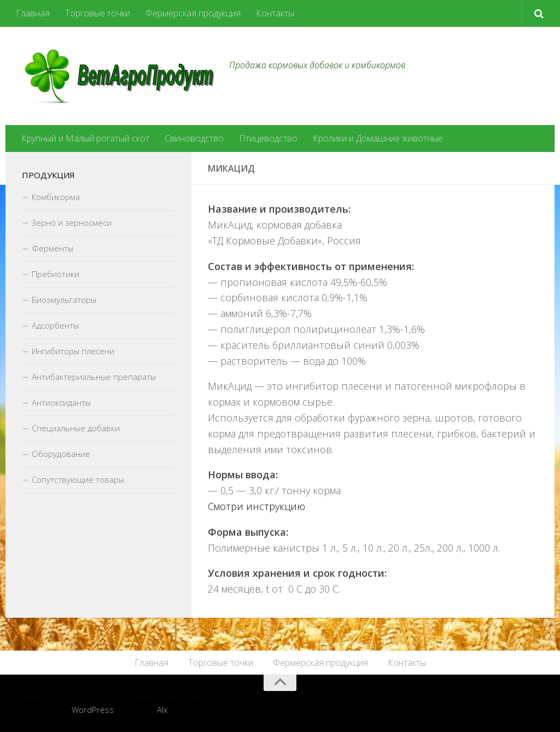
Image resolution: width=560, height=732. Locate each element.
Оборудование (61, 454)
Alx (162, 710)
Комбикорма (56, 197)
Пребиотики (56, 274)
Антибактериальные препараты (94, 377)
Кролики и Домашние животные (378, 138)
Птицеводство (268, 138)
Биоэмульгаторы (64, 300)
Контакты (275, 13)
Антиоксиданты (61, 402)
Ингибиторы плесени (73, 351)
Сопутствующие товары (78, 479)
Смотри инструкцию (256, 506)
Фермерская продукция (193, 13)
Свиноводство (194, 138)
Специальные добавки (76, 428)
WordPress (93, 710)
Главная (33, 13)
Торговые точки (98, 13)
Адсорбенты (55, 325)
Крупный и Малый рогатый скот (85, 138)
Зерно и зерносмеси (72, 222)
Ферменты (52, 248)
